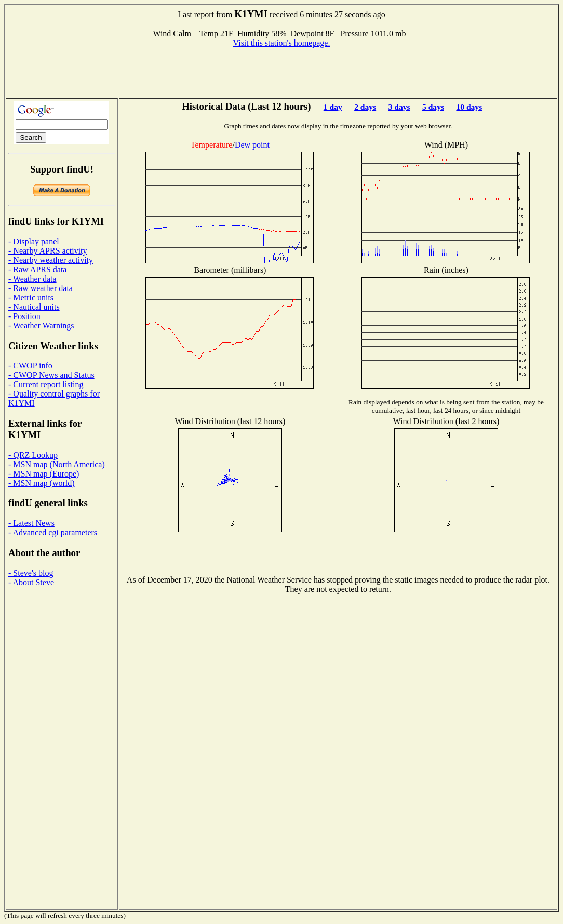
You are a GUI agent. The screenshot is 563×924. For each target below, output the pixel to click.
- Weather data (32, 279)
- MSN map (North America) (57, 464)
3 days (399, 107)
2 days (365, 107)
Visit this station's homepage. (282, 43)
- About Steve (31, 582)
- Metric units (31, 298)
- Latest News (31, 523)
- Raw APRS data (37, 269)
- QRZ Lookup (33, 455)
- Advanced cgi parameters (53, 532)
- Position (24, 316)
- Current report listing (46, 384)
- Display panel (34, 241)
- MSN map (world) (42, 483)
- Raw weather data (41, 288)
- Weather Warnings (41, 326)
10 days (469, 107)
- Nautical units (34, 307)
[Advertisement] (281, 71)
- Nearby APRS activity (48, 251)
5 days (433, 107)
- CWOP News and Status (51, 375)
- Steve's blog (31, 573)
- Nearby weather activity (51, 260)
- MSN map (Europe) (44, 474)
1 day (333, 107)
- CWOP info (30, 366)
